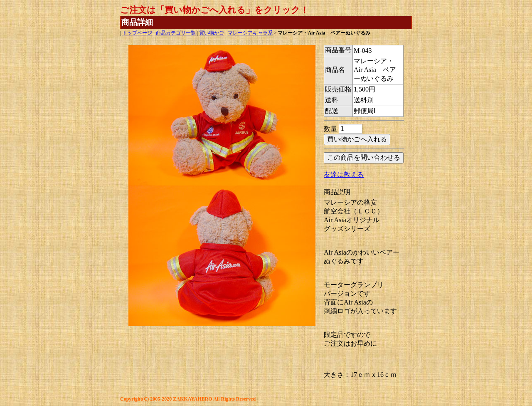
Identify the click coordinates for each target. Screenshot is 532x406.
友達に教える (344, 175)
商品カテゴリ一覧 (176, 33)
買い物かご (212, 33)
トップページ (137, 33)
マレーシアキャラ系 (250, 33)
